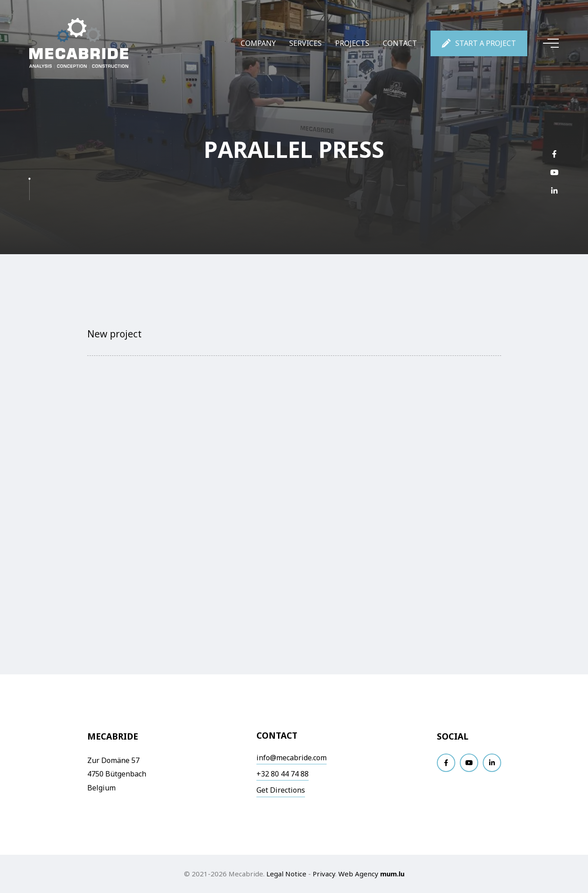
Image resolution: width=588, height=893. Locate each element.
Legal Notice (286, 874)
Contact (400, 43)
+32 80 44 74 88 (283, 774)
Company (258, 43)
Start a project (486, 43)
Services (305, 43)
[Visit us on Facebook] (554, 154)
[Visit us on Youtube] (554, 173)
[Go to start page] (79, 43)
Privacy (324, 874)
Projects (352, 43)
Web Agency (358, 874)
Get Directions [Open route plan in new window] (281, 790)
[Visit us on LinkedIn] (554, 191)
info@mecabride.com (292, 758)
